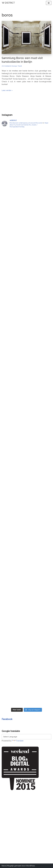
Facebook (7, 719)
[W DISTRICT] (8, 3)
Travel (20, 66)
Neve (4, 866)
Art (3, 66)
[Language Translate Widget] (26, 737)
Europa (14, 66)
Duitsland (8, 66)
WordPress (30, 866)
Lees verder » (7, 90)
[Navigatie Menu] (49, 3)
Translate (18, 741)
